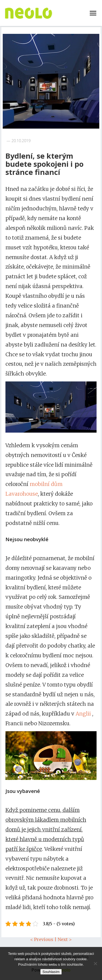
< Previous (42, 939)
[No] (95, 963)
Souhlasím (51, 972)
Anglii (83, 714)
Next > (65, 939)
